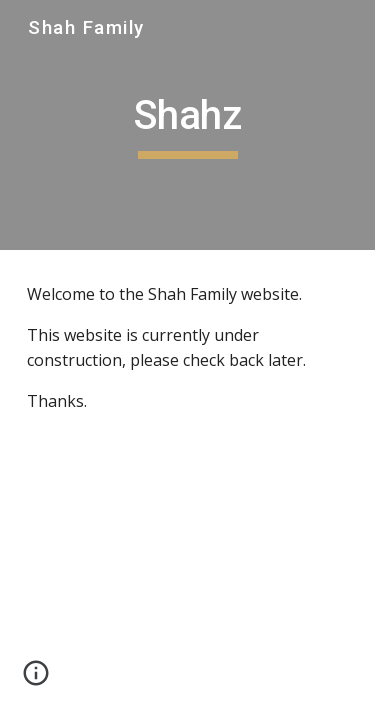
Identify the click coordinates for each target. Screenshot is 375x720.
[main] (188, 125)
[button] (36, 680)
